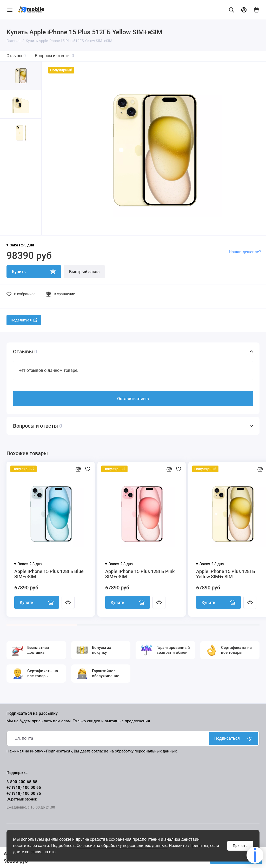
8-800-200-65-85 (22, 782)
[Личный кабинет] (244, 10)
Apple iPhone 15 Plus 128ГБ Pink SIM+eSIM (140, 574)
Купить (37, 602)
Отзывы (16, 56)
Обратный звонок (22, 799)
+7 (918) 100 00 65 (24, 788)
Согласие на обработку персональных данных (122, 846)
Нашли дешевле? (245, 252)
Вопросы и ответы (54, 56)
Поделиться (24, 320)
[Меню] (10, 10)
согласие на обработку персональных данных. (135, 751)
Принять (240, 846)
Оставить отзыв (133, 399)
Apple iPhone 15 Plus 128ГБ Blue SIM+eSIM (49, 574)
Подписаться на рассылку (32, 714)
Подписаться (234, 738)
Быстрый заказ (84, 272)
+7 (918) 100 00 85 (24, 793)
